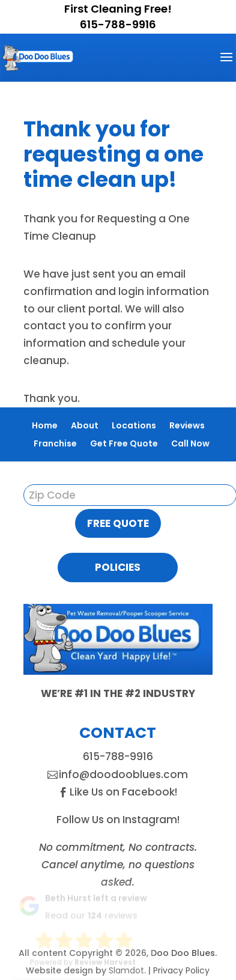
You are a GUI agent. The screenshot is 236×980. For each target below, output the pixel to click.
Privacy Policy (181, 970)
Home (45, 425)
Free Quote (118, 523)
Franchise (55, 443)
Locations (134, 425)
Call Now (190, 443)
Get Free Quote (124, 443)
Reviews (187, 425)
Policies (118, 567)
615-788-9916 (118, 24)
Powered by (83, 957)
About (85, 425)
